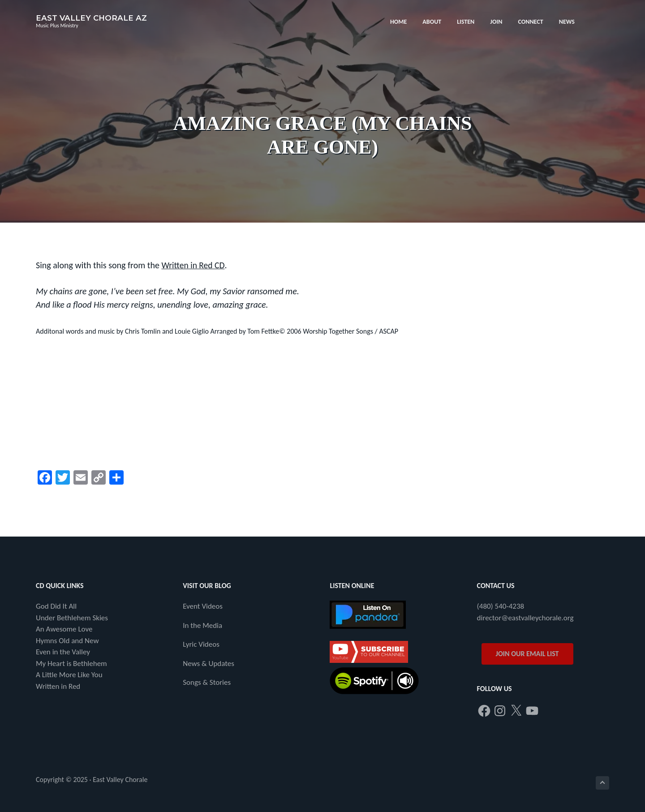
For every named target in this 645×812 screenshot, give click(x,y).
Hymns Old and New (67, 640)
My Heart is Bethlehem (71, 663)
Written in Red (58, 686)
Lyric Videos (201, 644)
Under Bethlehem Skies (72, 617)
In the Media (202, 625)
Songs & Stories (207, 682)
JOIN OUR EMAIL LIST (527, 654)
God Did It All (56, 606)
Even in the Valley (63, 652)
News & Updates (209, 663)
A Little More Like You (69, 675)
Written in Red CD (193, 265)
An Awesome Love (64, 629)
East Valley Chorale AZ (91, 18)
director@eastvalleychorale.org (525, 617)
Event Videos (203, 606)
